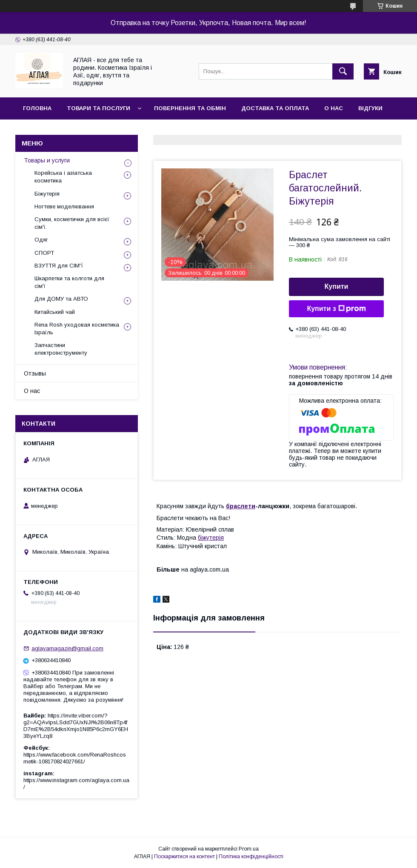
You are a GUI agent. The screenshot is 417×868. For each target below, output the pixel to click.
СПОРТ (44, 253)
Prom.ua (249, 849)
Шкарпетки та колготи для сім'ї (69, 282)
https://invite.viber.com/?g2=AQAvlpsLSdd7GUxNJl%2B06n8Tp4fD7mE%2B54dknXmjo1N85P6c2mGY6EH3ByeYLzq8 (76, 726)
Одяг (41, 240)
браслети (241, 506)
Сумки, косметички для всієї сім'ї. (72, 223)
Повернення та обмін (190, 108)
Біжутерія (47, 194)
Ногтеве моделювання (64, 206)
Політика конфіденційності (251, 857)
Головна (37, 108)
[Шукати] (343, 71)
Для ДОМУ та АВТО (61, 299)
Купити (337, 286)
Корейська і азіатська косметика (63, 177)
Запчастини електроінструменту (61, 349)
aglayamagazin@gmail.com (67, 648)
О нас (334, 108)
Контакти (39, 130)
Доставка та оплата (275, 108)
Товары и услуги (47, 160)
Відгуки (370, 108)
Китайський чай (55, 312)
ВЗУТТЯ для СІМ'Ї (59, 266)
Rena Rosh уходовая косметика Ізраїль (77, 329)
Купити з (336, 309)
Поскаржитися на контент (184, 857)
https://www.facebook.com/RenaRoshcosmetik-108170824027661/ (75, 758)
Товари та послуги (99, 108)
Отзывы (35, 373)
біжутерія (211, 538)
